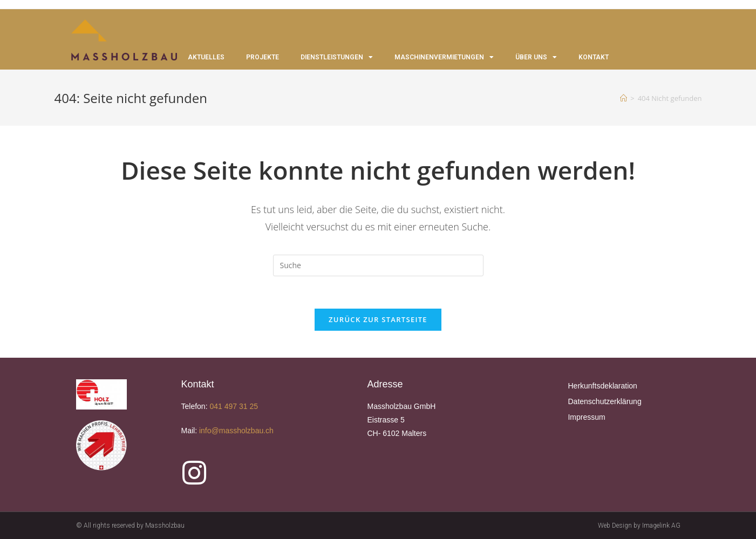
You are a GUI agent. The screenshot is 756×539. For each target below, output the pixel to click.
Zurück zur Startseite (378, 319)
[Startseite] (624, 98)
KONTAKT (594, 57)
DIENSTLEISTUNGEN (337, 57)
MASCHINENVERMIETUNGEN (444, 57)
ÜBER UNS (536, 57)
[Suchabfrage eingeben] (378, 265)
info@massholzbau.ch (237, 431)
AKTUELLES (206, 57)
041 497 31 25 (234, 406)
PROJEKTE (263, 57)
